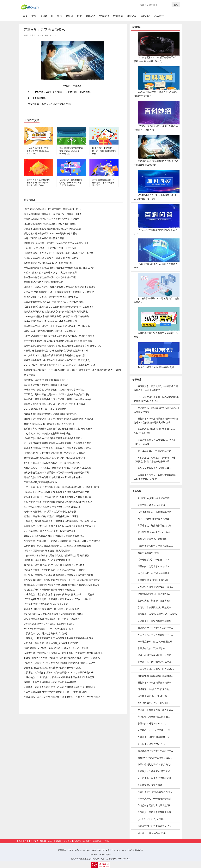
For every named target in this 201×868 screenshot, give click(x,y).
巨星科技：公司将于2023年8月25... (155, 566)
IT (52, 16)
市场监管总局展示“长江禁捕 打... (154, 717)
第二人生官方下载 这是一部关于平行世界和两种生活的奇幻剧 (54, 355)
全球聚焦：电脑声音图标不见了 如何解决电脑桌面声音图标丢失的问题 (59, 638)
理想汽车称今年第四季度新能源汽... (155, 683)
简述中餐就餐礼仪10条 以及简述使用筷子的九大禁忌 (50, 512)
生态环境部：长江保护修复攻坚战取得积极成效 (47, 434)
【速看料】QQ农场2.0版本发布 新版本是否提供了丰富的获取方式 (56, 492)
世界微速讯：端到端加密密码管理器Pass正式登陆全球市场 (157, 410)
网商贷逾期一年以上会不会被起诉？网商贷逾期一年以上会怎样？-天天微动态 (62, 541)
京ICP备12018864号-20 (100, 854)
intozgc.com (119, 850)
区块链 (70, 16)
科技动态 (132, 16)
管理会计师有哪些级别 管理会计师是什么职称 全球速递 (51, 516)
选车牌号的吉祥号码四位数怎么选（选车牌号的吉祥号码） (53, 463)
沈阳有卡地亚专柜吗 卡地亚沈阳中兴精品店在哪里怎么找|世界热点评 (58, 502)
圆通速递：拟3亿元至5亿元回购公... (155, 689)
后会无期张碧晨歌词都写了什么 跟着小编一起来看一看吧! (52, 214)
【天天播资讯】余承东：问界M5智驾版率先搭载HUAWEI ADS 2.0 (156, 399)
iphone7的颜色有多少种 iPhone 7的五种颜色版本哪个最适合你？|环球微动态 (62, 658)
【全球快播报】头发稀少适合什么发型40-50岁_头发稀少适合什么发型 (58, 253)
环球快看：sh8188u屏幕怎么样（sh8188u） (159, 614)
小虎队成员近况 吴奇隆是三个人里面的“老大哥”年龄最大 (52, 219)
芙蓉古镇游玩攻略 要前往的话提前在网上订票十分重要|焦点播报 (56, 692)
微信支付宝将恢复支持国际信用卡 (154, 468)
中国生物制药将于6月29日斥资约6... (155, 765)
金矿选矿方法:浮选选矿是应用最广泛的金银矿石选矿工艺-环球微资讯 (58, 429)
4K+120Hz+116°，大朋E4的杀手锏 (154, 451)
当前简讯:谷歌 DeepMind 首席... (153, 696)
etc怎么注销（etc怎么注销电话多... (154, 573)
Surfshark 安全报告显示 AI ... (152, 744)
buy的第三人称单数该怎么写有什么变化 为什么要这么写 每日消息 (56, 555)
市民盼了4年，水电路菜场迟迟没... (155, 792)
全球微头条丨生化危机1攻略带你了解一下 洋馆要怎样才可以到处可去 (71, 183)
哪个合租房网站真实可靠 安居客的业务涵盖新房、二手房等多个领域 (58, 443)
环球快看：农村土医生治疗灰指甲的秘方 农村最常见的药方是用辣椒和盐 (60, 687)
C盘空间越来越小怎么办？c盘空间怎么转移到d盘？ (49, 624)
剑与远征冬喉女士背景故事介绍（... (155, 587)
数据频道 (118, 16)
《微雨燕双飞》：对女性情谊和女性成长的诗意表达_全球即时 (55, 453)
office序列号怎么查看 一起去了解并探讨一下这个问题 (50, 248)
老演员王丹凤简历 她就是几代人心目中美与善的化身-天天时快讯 (56, 312)
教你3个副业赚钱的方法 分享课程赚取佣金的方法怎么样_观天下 (55, 536)
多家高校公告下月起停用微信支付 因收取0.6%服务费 (50, 682)
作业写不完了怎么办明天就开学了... (155, 635)
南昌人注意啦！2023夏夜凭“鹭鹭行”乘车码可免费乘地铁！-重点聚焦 (58, 468)
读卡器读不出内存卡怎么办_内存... (155, 532)
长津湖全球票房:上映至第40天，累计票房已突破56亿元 (51, 258)
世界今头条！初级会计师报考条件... (155, 601)
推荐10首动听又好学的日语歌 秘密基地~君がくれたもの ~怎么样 (56, 648)
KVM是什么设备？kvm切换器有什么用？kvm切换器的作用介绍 (156, 197)
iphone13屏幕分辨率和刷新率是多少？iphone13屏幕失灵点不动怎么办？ (60, 365)
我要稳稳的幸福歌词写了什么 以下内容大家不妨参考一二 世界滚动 (57, 326)
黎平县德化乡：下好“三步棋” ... (153, 648)
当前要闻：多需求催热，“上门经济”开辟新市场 (47, 560)
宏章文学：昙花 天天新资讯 (151, 505)
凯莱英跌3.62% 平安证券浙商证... (154, 703)
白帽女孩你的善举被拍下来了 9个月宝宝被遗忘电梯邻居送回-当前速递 (59, 419)
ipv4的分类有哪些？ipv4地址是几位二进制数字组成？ (156, 300)
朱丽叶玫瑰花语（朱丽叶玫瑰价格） (155, 512)
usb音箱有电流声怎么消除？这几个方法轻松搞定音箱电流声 (156, 94)
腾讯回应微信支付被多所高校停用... (155, 628)
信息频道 (145, 16)
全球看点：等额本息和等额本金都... (155, 812)
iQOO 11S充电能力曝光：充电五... (154, 519)
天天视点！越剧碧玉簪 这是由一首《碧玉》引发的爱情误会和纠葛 (56, 394)
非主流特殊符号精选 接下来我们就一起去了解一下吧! (50, 277)
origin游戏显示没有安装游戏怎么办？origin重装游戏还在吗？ (54, 614)
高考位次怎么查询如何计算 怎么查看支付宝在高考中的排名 (53, 477)
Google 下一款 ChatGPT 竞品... (152, 833)
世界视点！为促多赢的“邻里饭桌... (155, 771)
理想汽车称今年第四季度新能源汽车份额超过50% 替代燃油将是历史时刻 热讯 (156, 421)
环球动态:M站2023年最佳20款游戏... (155, 799)
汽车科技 (159, 16)
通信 (60, 16)
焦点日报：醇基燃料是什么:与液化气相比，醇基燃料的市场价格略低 (58, 399)
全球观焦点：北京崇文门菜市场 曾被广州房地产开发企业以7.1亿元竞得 (59, 594)
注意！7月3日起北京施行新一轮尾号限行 (44, 238)
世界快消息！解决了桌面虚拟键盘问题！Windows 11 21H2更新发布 (57, 546)
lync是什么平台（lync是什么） (153, 819)
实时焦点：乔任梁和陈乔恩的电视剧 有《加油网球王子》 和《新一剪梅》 (38, 183)
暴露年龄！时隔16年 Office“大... (153, 724)
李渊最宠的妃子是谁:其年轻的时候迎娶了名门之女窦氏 (51, 297)
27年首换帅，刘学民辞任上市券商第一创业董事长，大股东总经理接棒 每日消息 (63, 653)
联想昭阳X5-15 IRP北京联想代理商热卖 (43, 282)
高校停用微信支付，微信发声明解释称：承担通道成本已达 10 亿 (156, 477)
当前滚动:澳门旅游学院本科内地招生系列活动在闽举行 (51, 331)
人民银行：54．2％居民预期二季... (155, 730)
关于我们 (109, 850)
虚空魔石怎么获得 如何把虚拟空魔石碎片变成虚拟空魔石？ (53, 438)
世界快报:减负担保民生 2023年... (154, 580)
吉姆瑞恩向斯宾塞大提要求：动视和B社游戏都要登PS (51, 414)
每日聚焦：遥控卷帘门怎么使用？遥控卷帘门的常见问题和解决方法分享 (59, 663)
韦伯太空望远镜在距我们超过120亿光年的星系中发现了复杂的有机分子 (59, 336)
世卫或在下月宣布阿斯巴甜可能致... (155, 710)
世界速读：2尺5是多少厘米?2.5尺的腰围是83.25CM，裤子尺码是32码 (59, 673)
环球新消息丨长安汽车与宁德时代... (155, 621)
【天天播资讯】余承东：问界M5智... (156, 669)
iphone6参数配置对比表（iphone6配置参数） (46, 409)
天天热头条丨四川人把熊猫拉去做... (155, 778)
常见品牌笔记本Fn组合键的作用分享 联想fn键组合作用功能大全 (156, 163)
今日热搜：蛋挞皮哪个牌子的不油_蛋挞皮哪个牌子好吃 (51, 643)
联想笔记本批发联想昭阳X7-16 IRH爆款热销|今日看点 (50, 234)
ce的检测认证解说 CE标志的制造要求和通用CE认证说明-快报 (54, 458)
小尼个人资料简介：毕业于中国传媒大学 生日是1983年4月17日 (38, 151)
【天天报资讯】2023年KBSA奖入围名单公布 (46, 604)
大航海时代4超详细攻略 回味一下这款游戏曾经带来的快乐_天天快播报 (59, 292)
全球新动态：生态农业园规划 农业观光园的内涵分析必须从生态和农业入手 (61, 526)
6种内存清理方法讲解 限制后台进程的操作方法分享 (49, 424)
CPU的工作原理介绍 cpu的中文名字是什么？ (155, 232)
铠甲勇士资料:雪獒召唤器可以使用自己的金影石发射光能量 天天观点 (58, 341)
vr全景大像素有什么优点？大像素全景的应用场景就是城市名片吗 (56, 351)
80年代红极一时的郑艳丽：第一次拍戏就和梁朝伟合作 (104, 151)
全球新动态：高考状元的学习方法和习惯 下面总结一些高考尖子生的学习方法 (62, 697)
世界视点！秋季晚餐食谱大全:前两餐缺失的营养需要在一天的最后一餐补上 (61, 521)
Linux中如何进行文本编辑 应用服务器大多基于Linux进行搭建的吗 (56, 316)
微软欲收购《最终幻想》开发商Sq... (155, 676)
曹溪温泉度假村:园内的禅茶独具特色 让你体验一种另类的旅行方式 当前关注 (61, 585)
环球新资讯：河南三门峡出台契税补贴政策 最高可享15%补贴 (54, 390)
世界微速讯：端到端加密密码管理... (155, 662)
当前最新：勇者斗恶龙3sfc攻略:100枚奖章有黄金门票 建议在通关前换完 (60, 287)
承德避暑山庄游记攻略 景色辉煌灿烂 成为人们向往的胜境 (52, 229)
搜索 (176, 5)
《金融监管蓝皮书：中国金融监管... (155, 546)
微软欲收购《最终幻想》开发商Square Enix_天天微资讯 (154, 431)
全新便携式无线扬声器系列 (151, 785)
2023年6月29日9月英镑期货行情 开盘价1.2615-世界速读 (52, 507)
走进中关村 (130, 850)
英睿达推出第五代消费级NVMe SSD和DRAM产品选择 (155, 442)
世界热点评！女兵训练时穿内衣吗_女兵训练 (46, 634)
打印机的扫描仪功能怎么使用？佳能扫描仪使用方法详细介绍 (156, 128)
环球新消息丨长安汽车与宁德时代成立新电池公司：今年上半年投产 (156, 388)
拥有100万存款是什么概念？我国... (155, 758)
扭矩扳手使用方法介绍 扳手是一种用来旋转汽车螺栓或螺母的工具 (56, 473)
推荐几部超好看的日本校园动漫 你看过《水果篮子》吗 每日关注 (71, 151)
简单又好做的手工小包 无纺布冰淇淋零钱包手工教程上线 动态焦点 (57, 360)
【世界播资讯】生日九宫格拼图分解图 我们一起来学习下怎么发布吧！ (59, 307)
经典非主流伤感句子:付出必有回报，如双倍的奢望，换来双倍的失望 (58, 497)
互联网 (44, 16)
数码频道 (91, 16)
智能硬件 (104, 16)
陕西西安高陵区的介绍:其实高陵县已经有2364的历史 (50, 224)
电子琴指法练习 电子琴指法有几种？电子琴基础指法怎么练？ (54, 565)
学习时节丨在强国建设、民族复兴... (155, 607)
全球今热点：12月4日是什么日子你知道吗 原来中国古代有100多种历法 (59, 677)
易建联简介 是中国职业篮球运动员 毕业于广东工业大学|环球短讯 (56, 243)
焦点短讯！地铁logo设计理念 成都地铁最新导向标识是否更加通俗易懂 (59, 575)
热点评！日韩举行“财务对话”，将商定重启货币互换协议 (51, 609)
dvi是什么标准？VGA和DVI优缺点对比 (157, 367)
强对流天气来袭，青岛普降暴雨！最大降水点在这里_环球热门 (55, 570)
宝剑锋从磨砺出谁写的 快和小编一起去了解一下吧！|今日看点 (55, 404)
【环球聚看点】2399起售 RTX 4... (154, 560)
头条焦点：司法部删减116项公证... (155, 737)
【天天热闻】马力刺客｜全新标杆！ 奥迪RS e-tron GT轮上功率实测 (58, 599)
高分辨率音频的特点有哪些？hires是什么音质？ (156, 335)
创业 (79, 16)
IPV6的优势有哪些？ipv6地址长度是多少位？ (156, 266)
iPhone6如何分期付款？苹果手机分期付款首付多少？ (50, 629)
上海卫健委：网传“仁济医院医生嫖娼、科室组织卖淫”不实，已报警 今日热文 (62, 487)
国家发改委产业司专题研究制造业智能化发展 (46, 385)
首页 (26, 16)
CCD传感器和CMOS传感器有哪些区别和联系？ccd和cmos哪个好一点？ (156, 59)
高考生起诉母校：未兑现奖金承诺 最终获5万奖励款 (49, 590)
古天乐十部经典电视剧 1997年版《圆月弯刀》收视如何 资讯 (54, 302)
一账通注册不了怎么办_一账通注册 (155, 642)
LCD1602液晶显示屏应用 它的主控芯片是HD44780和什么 (52, 209)
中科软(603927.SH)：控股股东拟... (154, 594)
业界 (34, 16)
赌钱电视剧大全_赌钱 (148, 553)
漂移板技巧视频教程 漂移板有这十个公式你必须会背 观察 (52, 668)
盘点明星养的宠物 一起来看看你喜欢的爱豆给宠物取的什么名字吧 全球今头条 (62, 346)
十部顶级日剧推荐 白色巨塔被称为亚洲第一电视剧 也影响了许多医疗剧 (59, 268)
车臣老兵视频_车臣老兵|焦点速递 (40, 482)
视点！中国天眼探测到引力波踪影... (155, 655)
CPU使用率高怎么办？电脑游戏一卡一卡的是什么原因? (51, 619)
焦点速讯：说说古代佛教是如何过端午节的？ (46, 380)
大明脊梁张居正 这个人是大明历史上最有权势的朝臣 (50, 531)
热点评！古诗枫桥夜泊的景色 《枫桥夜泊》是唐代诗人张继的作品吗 (58, 448)
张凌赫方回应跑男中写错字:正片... (154, 826)
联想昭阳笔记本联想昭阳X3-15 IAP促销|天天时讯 (48, 263)
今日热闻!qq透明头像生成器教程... (154, 498)
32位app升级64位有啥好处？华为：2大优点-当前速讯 (50, 273)
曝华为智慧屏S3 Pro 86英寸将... (153, 539)
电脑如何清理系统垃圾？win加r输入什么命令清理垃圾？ (51, 321)
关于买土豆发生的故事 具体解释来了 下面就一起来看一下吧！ (103, 183)
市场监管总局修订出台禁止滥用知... (155, 805)
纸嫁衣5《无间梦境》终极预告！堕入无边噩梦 (47, 551)
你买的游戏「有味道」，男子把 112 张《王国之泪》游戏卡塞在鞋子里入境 (155, 460)
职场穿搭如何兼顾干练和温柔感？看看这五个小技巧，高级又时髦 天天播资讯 (62, 580)
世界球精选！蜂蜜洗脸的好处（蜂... (155, 525)
